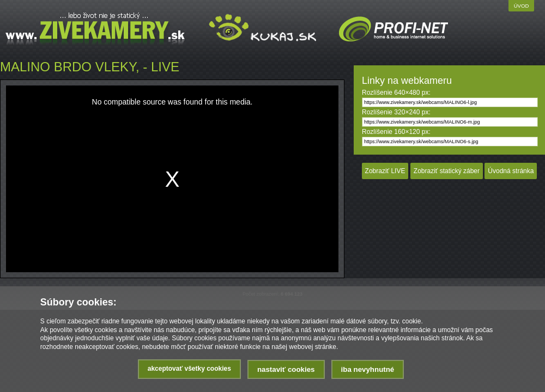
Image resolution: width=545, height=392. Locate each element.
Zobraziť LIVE (385, 171)
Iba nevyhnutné (368, 369)
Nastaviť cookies (286, 369)
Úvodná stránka (511, 171)
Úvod (522, 6)
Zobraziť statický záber (447, 171)
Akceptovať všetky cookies (189, 369)
